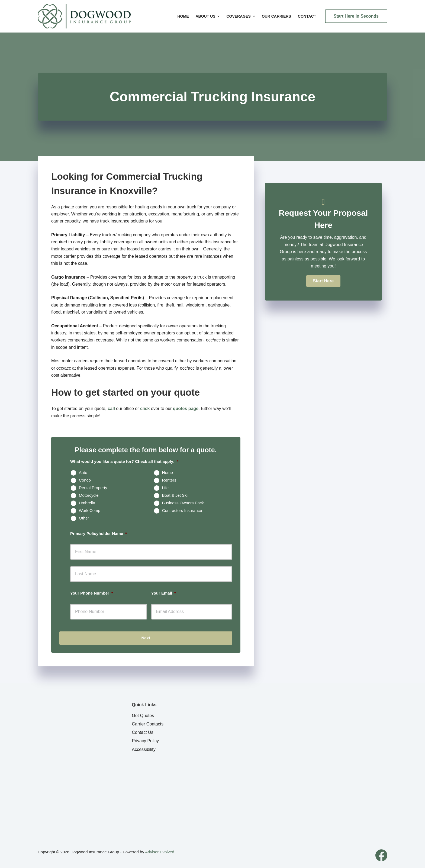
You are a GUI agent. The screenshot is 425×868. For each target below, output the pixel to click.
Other (84, 518)
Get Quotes (143, 716)
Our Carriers (276, 16)
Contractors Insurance (182, 510)
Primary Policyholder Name (99, 533)
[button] (323, 281)
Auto (83, 472)
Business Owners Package (186, 503)
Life (165, 488)
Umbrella (87, 503)
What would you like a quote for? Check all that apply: (124, 461)
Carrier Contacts (148, 724)
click (145, 409)
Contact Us (143, 732)
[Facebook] (381, 855)
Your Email (164, 593)
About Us (208, 16)
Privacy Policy (146, 741)
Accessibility (144, 749)
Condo (85, 480)
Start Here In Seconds (356, 16)
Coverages (241, 16)
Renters (169, 480)
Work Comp (90, 510)
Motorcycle (89, 495)
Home (183, 16)
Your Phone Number (92, 593)
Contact (307, 16)
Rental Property (93, 488)
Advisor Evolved (160, 852)
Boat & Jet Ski (175, 495)
